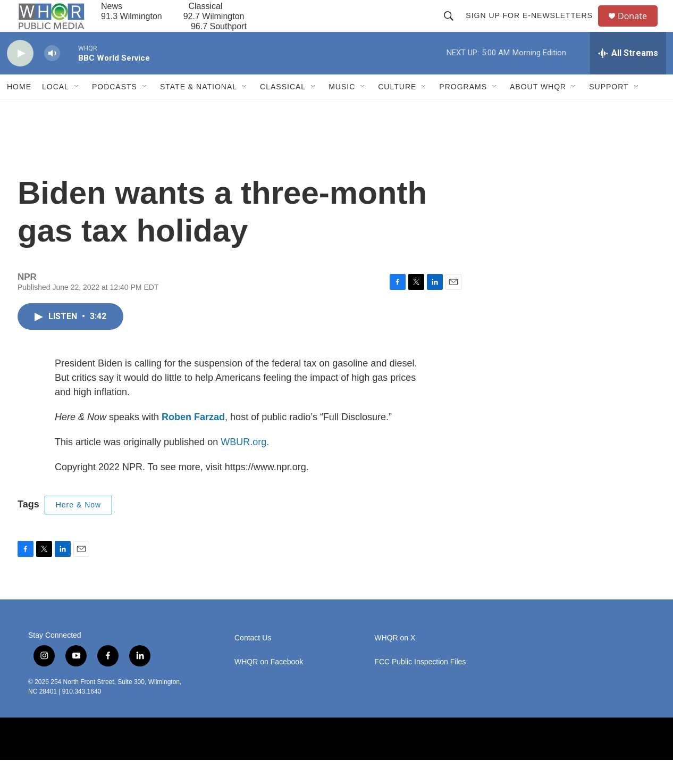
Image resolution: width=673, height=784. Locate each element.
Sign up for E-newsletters (534, 28)
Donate (639, 28)
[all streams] (628, 77)
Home (19, 111)
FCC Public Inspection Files (420, 686)
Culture (397, 111)
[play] (20, 77)
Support (609, 111)
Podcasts (115, 111)
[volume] (52, 77)
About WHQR (538, 111)
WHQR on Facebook (269, 686)
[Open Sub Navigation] (77, 111)
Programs (463, 111)
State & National (199, 111)
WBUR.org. (245, 466)
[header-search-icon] (453, 28)
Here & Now (78, 529)
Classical (283, 111)
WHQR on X (395, 662)
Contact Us (253, 662)
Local (56, 111)
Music (342, 111)
